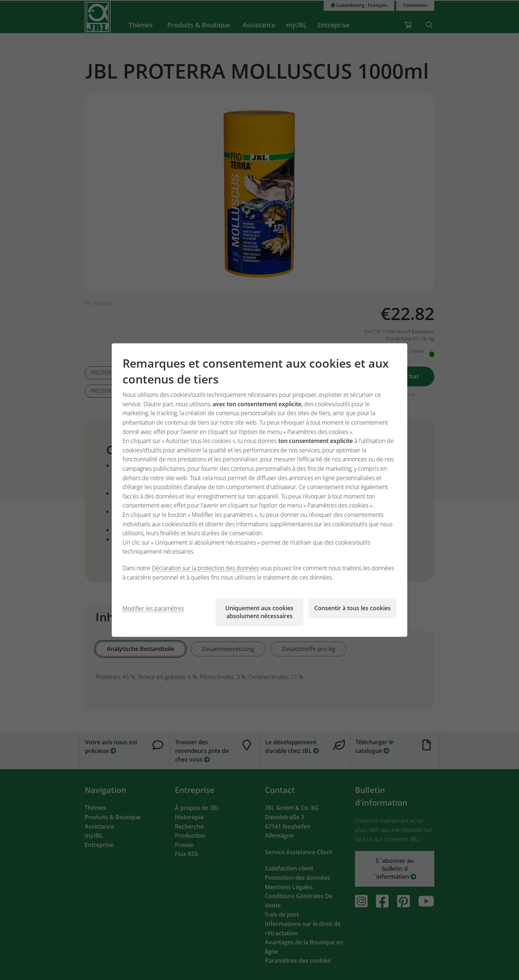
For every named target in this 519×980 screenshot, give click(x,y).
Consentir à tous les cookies (352, 608)
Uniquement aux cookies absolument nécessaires (259, 612)
